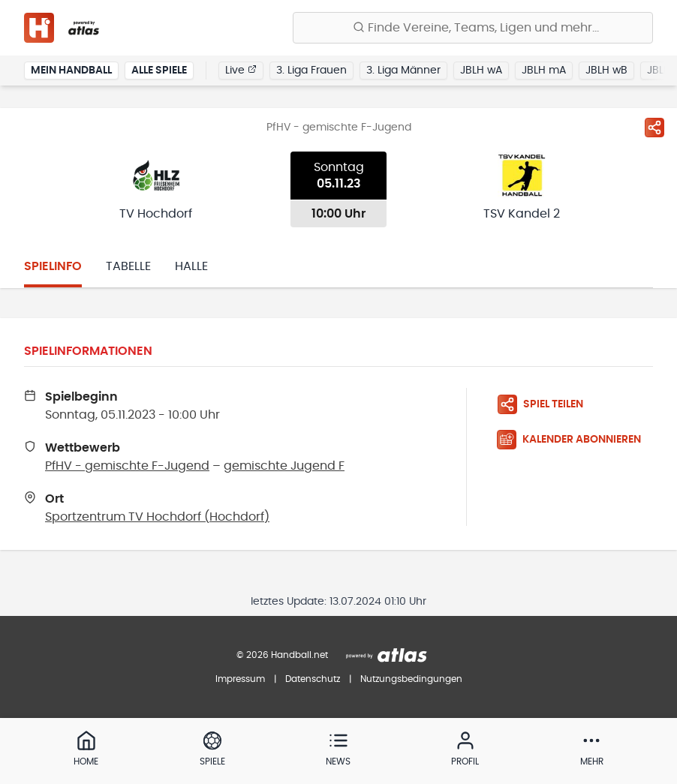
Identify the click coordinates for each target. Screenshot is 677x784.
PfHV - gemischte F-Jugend (127, 466)
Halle (191, 266)
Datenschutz (313, 679)
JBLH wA (481, 71)
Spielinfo (53, 266)
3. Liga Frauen (311, 71)
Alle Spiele (159, 71)
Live (241, 70)
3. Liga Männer (403, 71)
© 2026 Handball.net (282, 655)
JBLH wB (606, 71)
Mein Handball (71, 71)
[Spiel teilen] (654, 128)
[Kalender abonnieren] (575, 440)
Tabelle (128, 266)
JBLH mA (544, 71)
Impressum (240, 679)
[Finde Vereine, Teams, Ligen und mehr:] (473, 28)
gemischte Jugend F (284, 466)
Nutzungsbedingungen (411, 679)
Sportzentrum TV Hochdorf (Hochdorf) (157, 517)
